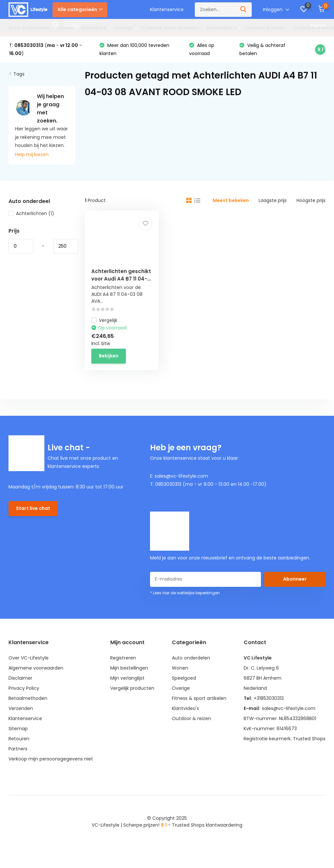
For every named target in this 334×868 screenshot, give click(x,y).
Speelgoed (94, 28)
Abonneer (295, 579)
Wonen (65, 28)
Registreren (123, 658)
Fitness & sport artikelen (170, 28)
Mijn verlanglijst (127, 678)
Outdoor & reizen (265, 28)
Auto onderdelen (29, 28)
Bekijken (109, 356)
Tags (19, 74)
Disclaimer (20, 678)
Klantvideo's (222, 28)
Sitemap (18, 729)
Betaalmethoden (28, 698)
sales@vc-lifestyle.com (289, 708)
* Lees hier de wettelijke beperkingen (185, 593)
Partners (18, 749)
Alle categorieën (80, 9)
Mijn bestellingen (129, 668)
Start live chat (33, 508)
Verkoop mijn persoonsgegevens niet (51, 759)
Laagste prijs (273, 200)
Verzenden (21, 708)
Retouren (19, 739)
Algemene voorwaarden (36, 668)
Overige (124, 28)
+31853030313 (269, 698)
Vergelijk (104, 320)
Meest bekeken (231, 200)
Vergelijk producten (132, 688)
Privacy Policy (24, 688)
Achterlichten (31, 213)
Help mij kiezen (32, 154)
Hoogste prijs (311, 200)
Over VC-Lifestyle (29, 658)
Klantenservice (167, 9)
